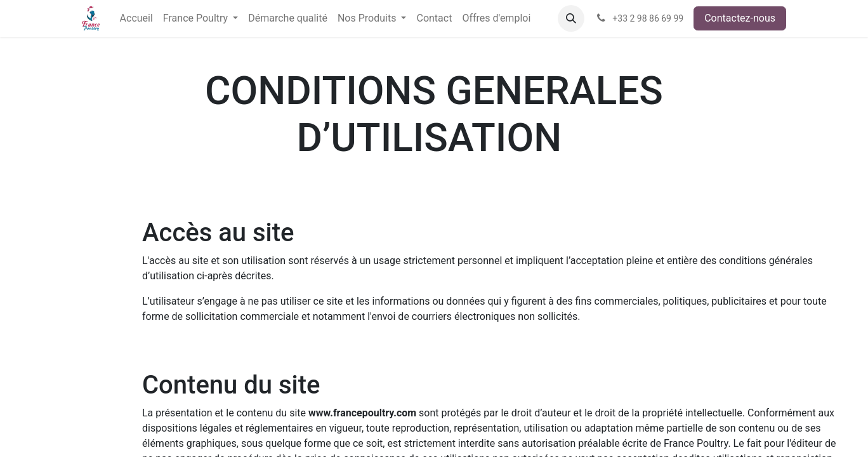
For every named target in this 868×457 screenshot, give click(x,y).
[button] (571, 18)
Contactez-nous (740, 18)
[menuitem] (136, 18)
